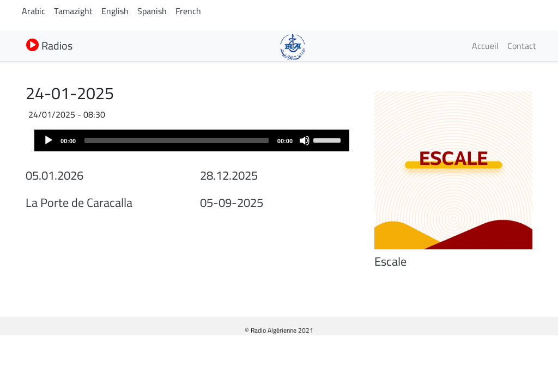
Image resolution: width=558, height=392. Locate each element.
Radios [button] (49, 45)
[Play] (48, 140)
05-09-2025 (232, 203)
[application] (192, 140)
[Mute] (305, 140)
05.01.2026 (54, 175)
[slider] (177, 140)
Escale (390, 261)
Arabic (34, 11)
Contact (522, 46)
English (115, 11)
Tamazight (73, 11)
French (188, 11)
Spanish (152, 11)
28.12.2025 (229, 175)
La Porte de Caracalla (79, 203)
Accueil (485, 46)
